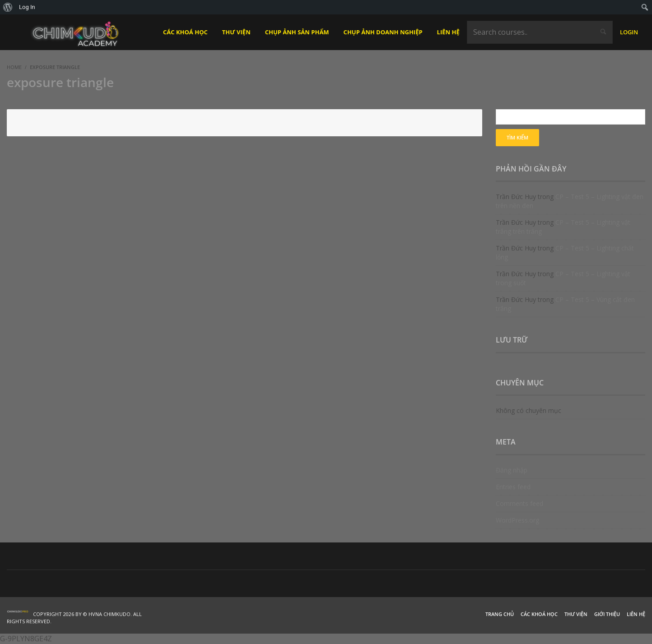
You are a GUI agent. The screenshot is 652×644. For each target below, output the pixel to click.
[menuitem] (8, 7)
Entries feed (513, 487)
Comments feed (519, 503)
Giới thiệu (607, 614)
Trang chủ (500, 614)
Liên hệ (636, 614)
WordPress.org (517, 520)
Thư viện (576, 614)
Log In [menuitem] (27, 7)
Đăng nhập (512, 470)
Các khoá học (539, 614)
